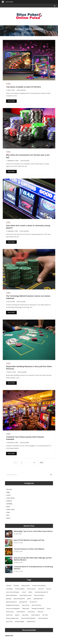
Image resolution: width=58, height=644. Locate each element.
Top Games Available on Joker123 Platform (23, 87)
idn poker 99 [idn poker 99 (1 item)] (33, 602)
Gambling (9, 504)
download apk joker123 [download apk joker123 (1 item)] (41, 592)
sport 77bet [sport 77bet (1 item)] (9, 621)
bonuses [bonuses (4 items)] (49, 589)
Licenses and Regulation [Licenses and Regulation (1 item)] (13, 608)
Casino (8, 84)
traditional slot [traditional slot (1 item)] (31, 621)
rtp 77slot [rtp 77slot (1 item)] (45, 615)
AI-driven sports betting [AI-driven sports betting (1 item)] (39, 586)
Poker (8, 512)
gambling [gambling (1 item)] (9, 599)
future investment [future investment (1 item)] (39, 595)
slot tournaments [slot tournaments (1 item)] (43, 618)
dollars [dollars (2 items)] (30, 592)
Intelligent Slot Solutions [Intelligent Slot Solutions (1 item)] (13, 605)
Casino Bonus (11, 498)
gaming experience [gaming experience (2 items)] (11, 602)
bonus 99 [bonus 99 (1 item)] (41, 589)
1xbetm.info (9, 636)
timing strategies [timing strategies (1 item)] (20, 621)
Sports (8, 518)
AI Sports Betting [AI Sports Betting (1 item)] (20, 589)
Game (8, 507)
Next (41, 463)
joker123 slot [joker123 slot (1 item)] (26, 605)
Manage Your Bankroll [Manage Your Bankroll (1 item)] (38, 608)
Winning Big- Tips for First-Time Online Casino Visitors (33, 531)
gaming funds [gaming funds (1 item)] (23, 602)
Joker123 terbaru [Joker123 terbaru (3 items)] (37, 605)
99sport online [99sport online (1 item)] (26, 586)
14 (34, 463)
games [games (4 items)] (29, 599)
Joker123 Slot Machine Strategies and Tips (29, 540)
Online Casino (11, 509)
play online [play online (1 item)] (25, 615)
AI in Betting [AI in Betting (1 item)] (9, 589)
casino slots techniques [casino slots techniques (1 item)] (13, 592)
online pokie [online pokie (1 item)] (31, 612)
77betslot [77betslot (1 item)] (9, 586)
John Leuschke (21, 90)
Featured (9, 501)
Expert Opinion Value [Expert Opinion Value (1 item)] (26, 595)
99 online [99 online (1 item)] (16, 586)
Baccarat (9, 489)
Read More (11, 101)
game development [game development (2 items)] (19, 599)
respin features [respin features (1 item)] (35, 615)
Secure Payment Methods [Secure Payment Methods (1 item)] (28, 618)
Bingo (8, 492)
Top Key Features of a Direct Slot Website (29, 549)
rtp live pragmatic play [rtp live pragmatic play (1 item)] (12, 618)
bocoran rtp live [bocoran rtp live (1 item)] (31, 589)
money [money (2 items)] (49, 608)
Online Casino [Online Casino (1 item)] (10, 612)
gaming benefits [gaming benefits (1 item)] (38, 599)
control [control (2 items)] (24, 592)
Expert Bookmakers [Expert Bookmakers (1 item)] (12, 595)
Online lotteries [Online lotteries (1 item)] (21, 612)
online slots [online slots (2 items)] (9, 615)
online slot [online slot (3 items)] (40, 612)
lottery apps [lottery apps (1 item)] (26, 608)
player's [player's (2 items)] (17, 615)
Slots (8, 515)
